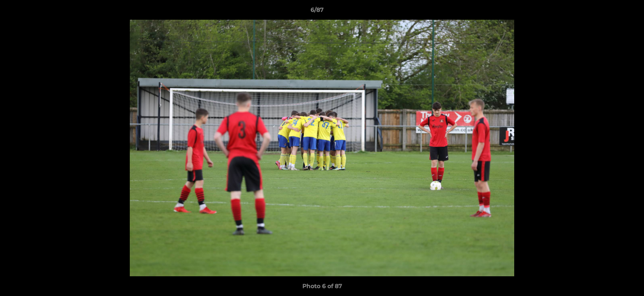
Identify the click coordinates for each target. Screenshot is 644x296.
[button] (609, 12)
